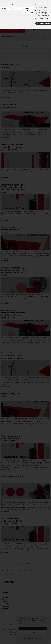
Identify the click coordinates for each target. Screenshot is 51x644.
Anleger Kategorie (29, 5)
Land (2, 5)
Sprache (15, 5)
